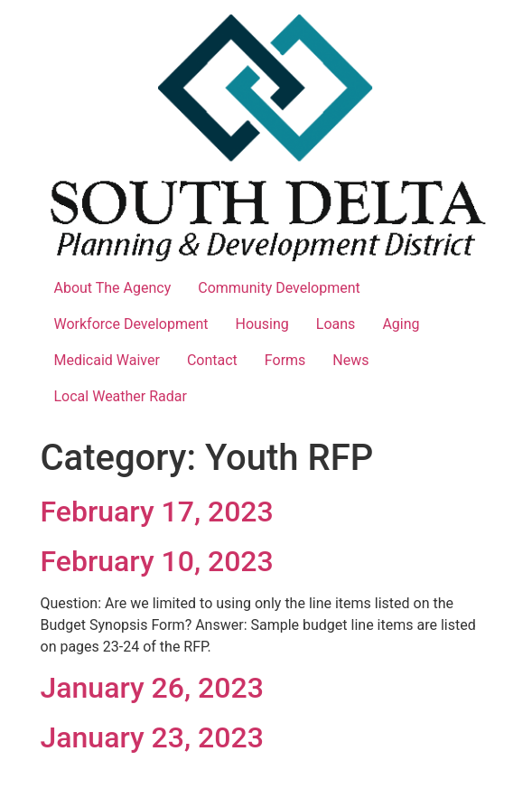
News (350, 360)
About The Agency (113, 288)
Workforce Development (131, 324)
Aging (401, 324)
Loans (336, 324)
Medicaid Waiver (107, 360)
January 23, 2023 (152, 737)
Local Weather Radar (121, 396)
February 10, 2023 (157, 561)
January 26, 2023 (152, 688)
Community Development (279, 288)
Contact (212, 360)
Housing (262, 324)
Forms (285, 360)
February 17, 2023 (157, 512)
